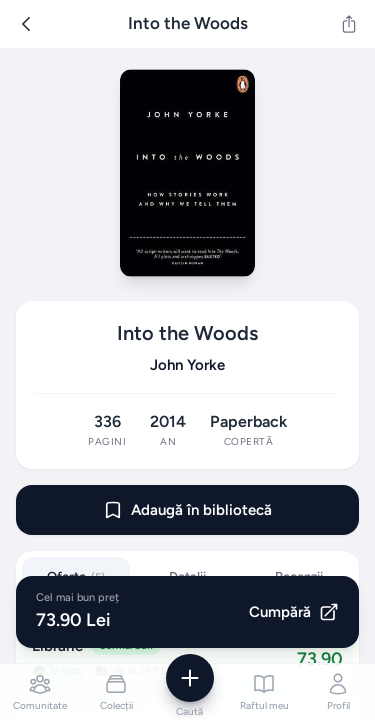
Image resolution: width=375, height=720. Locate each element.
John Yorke (187, 365)
